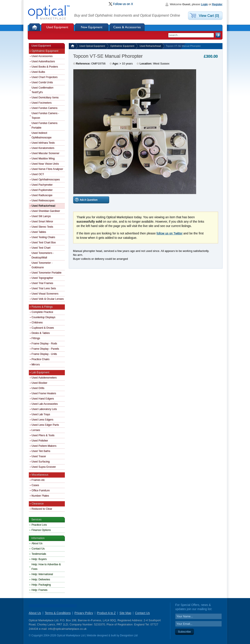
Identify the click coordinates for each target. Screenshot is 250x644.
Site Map (125, 613)
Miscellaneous (40, 475)
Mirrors (36, 365)
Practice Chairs (41, 359)
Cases (35, 485)
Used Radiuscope (42, 195)
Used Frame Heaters (44, 393)
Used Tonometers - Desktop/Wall (43, 255)
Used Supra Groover (44, 467)
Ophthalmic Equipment (122, 46)
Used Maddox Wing (43, 159)
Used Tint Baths (41, 451)
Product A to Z (106, 613)
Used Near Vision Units (45, 164)
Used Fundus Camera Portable (45, 125)
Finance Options (41, 530)
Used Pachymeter (42, 185)
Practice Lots (39, 525)
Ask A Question (91, 200)
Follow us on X (123, 4)
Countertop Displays (44, 317)
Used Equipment (58, 27)
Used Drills (38, 388)
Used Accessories (42, 56)
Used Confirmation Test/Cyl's (43, 90)
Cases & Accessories (127, 27)
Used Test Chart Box (44, 243)
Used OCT (38, 174)
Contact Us (38, 549)
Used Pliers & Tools (43, 435)
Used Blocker (40, 383)
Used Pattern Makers (44, 446)
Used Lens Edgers (43, 420)
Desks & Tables (41, 333)
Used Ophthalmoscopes (46, 180)
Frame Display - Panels (45, 349)
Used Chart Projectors (45, 77)
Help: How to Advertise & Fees (46, 567)
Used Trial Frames (42, 283)
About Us (37, 543)
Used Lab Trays (41, 414)
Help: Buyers (39, 559)
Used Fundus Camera (45, 108)
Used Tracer (39, 456)
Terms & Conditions (58, 613)
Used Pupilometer (42, 190)
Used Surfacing (41, 462)
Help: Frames (40, 590)
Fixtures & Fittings (42, 307)
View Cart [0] (209, 16)
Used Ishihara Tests (43, 143)
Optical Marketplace (49, 13)
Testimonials (39, 554)
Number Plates (40, 496)
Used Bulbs (38, 72)
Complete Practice (42, 312)
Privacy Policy (84, 613)
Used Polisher (40, 441)
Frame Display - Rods (44, 344)
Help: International (42, 574)
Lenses (36, 430)
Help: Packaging (41, 585)
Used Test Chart (41, 248)
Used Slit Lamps (41, 216)
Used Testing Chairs (43, 237)
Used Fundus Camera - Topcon (45, 116)
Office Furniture (41, 490)
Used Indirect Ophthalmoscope (42, 135)
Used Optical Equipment (92, 46)
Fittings (36, 338)
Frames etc (38, 480)
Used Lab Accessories (45, 404)
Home (35, 27)
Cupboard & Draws (43, 328)
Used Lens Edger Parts (45, 425)
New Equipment (92, 27)
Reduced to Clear (42, 509)
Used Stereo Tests (42, 227)
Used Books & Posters (45, 67)
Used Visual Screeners (45, 294)
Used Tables (39, 232)
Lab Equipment (41, 372)
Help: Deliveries (41, 579)
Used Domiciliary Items (45, 98)
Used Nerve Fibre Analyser (47, 169)
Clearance (38, 504)
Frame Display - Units (44, 354)
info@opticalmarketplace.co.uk (67, 629)
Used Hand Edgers (43, 399)
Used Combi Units (42, 82)
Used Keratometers (43, 148)
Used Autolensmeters (44, 378)
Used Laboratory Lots (44, 409)
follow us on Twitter (170, 233)
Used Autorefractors (43, 61)
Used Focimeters (42, 103)
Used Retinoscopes (43, 201)
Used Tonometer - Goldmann (42, 265)
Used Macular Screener (46, 153)
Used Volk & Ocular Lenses (48, 299)
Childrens (37, 323)
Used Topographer (42, 278)
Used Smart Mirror (42, 222)
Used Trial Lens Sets (44, 288)
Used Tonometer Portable (47, 273)
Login (204, 4)
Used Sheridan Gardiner (46, 211)
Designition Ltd (129, 635)
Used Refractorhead (150, 46)
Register (217, 4)
